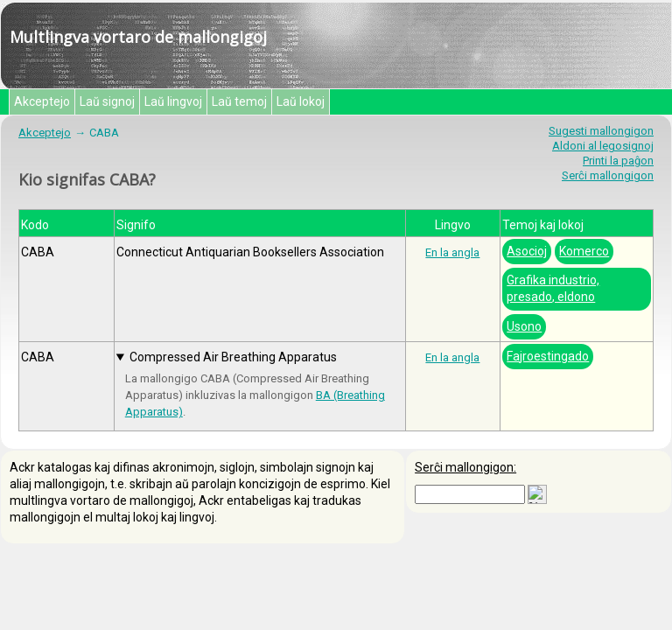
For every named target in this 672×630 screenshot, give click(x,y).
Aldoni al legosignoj (603, 146)
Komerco (584, 251)
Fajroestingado (548, 356)
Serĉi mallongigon (608, 175)
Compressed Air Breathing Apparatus (233, 357)
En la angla (452, 252)
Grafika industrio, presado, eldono (553, 288)
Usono (524, 326)
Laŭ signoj (107, 101)
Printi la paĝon (618, 161)
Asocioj (527, 251)
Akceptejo (42, 101)
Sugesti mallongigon (601, 131)
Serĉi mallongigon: (465, 467)
